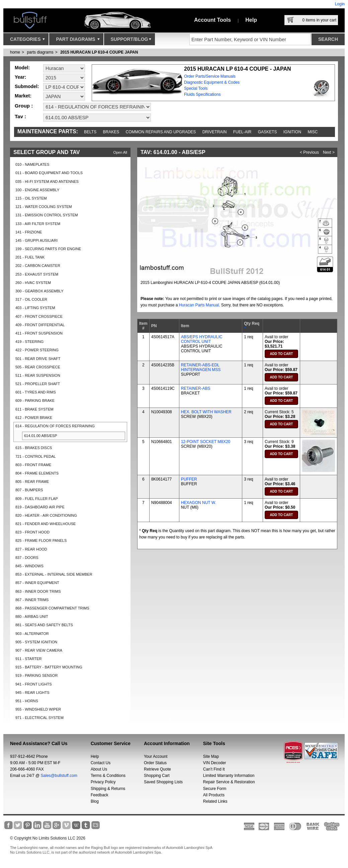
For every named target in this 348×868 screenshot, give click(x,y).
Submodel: (27, 86)
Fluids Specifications (202, 94)
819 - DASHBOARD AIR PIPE (40, 507)
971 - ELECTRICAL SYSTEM (39, 718)
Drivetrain (215, 132)
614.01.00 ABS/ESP (40, 436)
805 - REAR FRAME (32, 482)
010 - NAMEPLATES (32, 164)
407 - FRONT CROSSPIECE (39, 316)
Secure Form (215, 789)
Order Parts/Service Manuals (210, 76)
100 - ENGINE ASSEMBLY (37, 190)
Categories (27, 41)
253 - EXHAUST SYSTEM (37, 274)
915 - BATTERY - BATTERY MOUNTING (49, 667)
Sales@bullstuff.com (59, 776)
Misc (313, 132)
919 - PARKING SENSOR (36, 675)
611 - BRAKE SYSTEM (34, 409)
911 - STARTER (28, 659)
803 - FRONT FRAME (33, 465)
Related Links (215, 801)
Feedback (100, 795)
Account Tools (212, 20)
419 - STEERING (29, 342)
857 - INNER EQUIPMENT (37, 583)
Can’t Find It (214, 769)
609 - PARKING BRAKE (35, 401)
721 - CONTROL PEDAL (36, 456)
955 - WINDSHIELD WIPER (38, 709)
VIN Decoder (215, 763)
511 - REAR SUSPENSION (38, 375)
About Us (99, 769)
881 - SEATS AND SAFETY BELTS (44, 625)
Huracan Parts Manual (199, 305)
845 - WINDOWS (29, 566)
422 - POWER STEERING (37, 350)
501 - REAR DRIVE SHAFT (38, 359)
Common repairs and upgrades (161, 132)
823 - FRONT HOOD (32, 532)
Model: (22, 68)
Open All (120, 152)
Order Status (155, 763)
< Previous (309, 152)
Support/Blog (131, 41)
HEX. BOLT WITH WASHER (206, 412)
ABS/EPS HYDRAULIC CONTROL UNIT (202, 339)
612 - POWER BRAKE (34, 418)
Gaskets (268, 132)
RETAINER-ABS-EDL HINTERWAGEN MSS (201, 367)
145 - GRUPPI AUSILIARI (36, 240)
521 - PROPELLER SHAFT (38, 384)
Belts (90, 132)
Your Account (156, 756)
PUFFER (189, 479)
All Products (214, 795)
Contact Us (101, 763)
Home (15, 52)
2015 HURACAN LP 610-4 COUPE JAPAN (99, 52)
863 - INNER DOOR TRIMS (38, 591)
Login (340, 4)
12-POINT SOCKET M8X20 (206, 442)
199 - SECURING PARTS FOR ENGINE (48, 249)
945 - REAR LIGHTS (32, 693)
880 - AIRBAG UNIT (32, 617)
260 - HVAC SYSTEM (33, 283)
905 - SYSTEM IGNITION (36, 642)
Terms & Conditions (108, 776)
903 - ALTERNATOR (32, 634)
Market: (23, 96)
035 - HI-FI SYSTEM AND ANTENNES (47, 182)
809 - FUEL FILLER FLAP (37, 499)
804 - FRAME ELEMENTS (37, 473)
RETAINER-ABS (196, 388)
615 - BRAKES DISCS (34, 448)
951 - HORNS (27, 701)
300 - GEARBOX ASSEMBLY (39, 291)
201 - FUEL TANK (30, 257)
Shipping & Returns (108, 789)
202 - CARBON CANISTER (38, 266)
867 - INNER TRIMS (32, 600)
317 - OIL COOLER (31, 299)
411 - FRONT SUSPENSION (39, 333)
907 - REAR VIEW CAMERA (39, 650)
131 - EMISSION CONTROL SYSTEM (47, 215)
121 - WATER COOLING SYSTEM (44, 207)
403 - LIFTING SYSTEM (35, 308)
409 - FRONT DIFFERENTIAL (40, 325)
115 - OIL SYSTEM (31, 198)
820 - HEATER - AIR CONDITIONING (46, 515)
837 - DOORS (27, 558)
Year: (20, 77)
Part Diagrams (78, 41)
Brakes (111, 132)
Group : (24, 106)
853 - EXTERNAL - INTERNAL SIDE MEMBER (54, 574)
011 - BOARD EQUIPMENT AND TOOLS (49, 173)
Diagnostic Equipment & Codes (212, 82)
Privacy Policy (103, 782)
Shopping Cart (157, 776)
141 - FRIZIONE (29, 232)
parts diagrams (40, 52)
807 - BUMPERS (29, 490)
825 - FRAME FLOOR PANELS (41, 540)
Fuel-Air (242, 132)
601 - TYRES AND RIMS (36, 392)
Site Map (211, 756)
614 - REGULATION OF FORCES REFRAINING (55, 426)
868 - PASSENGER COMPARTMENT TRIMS (52, 608)
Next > (329, 152)
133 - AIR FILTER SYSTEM (38, 224)
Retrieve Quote (157, 769)
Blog (95, 801)
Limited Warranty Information (229, 776)
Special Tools (196, 88)
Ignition (292, 132)
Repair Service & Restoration (229, 782)
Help (251, 20)
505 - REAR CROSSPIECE (38, 367)
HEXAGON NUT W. (199, 503)
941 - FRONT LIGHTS (34, 684)
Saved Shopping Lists (163, 782)
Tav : (20, 116)
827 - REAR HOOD (31, 549)
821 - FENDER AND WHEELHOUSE (46, 524)
